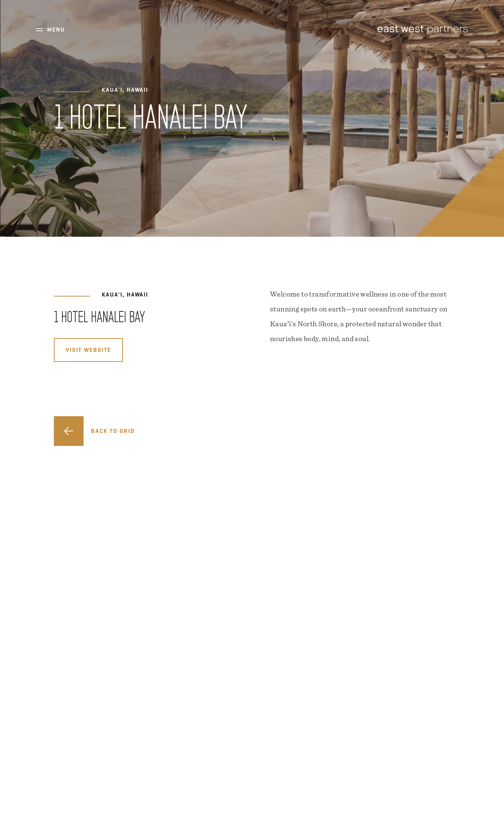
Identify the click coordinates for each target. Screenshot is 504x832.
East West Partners (423, 30)
